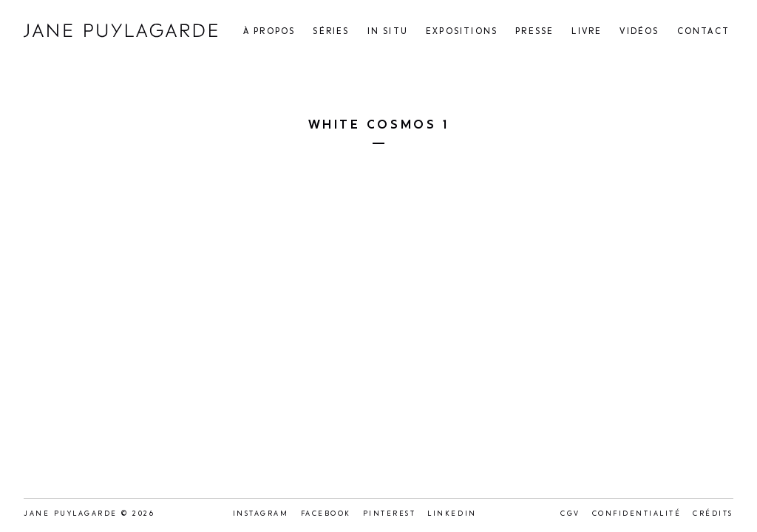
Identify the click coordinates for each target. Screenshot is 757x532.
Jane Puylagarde (120, 31)
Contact (703, 32)
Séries (331, 32)
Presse (534, 32)
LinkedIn (452, 514)
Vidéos (639, 32)
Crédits (713, 514)
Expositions (462, 32)
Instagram (261, 514)
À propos (269, 32)
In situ (388, 32)
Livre (587, 32)
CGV (570, 514)
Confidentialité (637, 514)
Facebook (326, 514)
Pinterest (390, 514)
